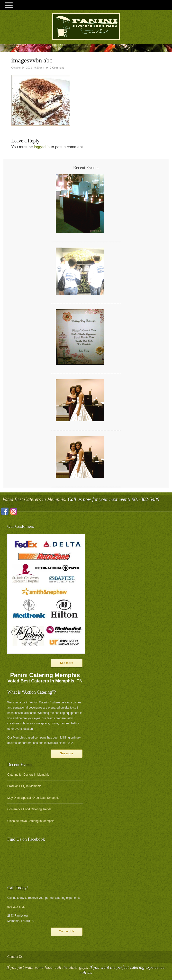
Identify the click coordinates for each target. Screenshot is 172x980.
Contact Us (67, 931)
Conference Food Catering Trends (29, 809)
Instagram (14, 511)
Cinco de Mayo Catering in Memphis (31, 821)
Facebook (5, 511)
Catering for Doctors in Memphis (28, 775)
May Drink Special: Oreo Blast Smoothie (33, 798)
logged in (42, 147)
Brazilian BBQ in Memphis (24, 786)
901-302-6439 (16, 907)
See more (66, 663)
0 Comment (57, 68)
